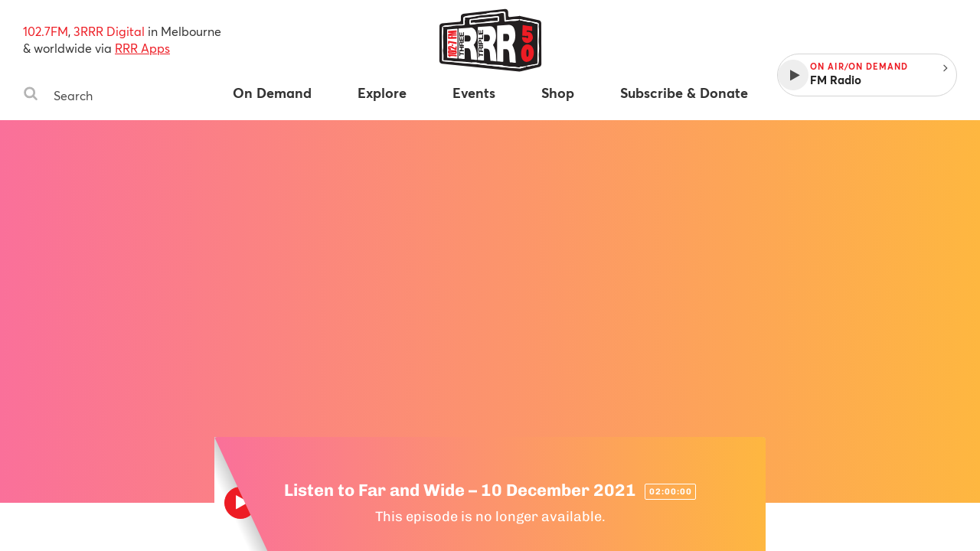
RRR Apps (142, 48)
